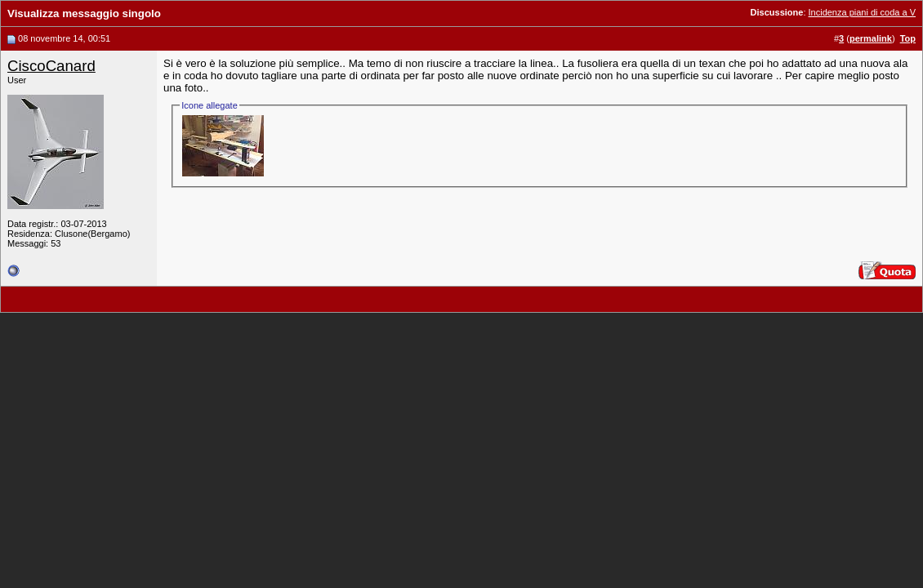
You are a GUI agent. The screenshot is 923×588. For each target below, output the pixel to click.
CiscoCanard (51, 66)
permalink (871, 38)
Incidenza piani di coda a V (862, 12)
